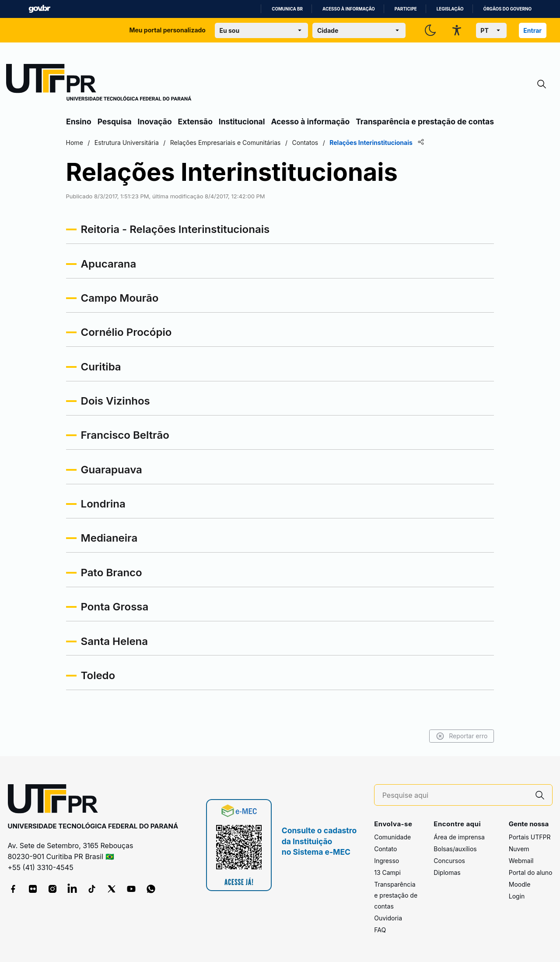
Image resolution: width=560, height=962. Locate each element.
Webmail (521, 861)
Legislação (450, 9)
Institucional (242, 122)
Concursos (449, 861)
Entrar (532, 30)
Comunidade (392, 837)
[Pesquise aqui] (455, 795)
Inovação (155, 122)
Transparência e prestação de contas (425, 122)
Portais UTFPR (530, 837)
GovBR (39, 9)
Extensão (195, 122)
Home (75, 143)
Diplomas (447, 872)
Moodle (520, 884)
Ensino (79, 122)
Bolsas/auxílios (455, 849)
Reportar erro (460, 736)
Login (517, 896)
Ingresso (387, 861)
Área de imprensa (459, 837)
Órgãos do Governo (507, 9)
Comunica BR (287, 9)
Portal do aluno (531, 872)
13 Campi (387, 872)
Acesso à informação (349, 9)
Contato (385, 849)
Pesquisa (115, 122)
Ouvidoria (388, 918)
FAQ (380, 930)
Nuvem (519, 849)
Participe (406, 9)
